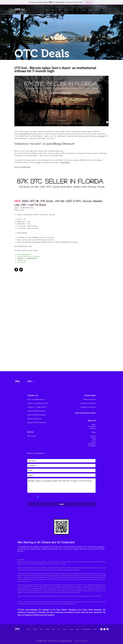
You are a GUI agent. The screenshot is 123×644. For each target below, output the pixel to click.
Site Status (92, 446)
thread (38, 162)
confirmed (101, 136)
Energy (93, 442)
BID (33, 381)
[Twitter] (21, 270)
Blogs (94, 432)
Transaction (92, 444)
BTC (22, 134)
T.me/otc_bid (22, 260)
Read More (65, 162)
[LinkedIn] (101, 629)
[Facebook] (16, 270)
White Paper (31, 436)
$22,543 (26, 134)
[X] (104, 629)
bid (23, 10)
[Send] (61, 504)
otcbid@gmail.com (38, 399)
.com (35, 382)
